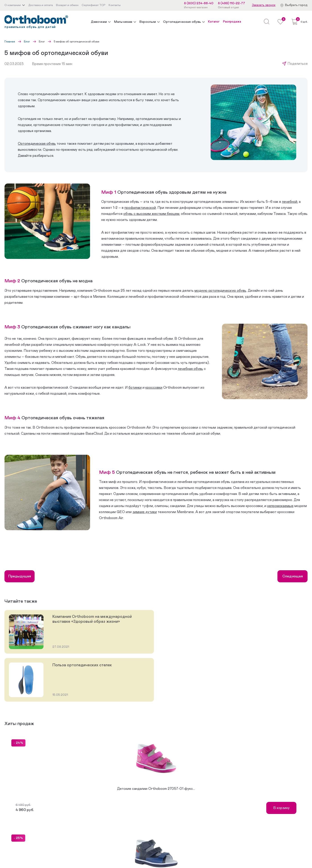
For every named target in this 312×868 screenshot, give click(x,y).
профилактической (140, 208)
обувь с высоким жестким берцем (151, 214)
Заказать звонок (264, 5)
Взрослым (148, 22)
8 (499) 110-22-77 (231, 3)
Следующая (293, 576)
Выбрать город (296, 5)
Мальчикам (123, 22)
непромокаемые (280, 506)
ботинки (135, 388)
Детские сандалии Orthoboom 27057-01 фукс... (156, 789)
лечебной (290, 202)
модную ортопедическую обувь (220, 291)
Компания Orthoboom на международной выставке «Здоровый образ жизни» (92, 619)
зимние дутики (145, 512)
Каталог (214, 22)
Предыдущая (20, 576)
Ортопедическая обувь (182, 22)
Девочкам (99, 22)
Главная (10, 42)
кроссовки (154, 388)
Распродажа (232, 22)
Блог (27, 42)
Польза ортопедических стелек (82, 665)
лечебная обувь (190, 369)
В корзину (281, 808)
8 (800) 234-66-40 (199, 3)
